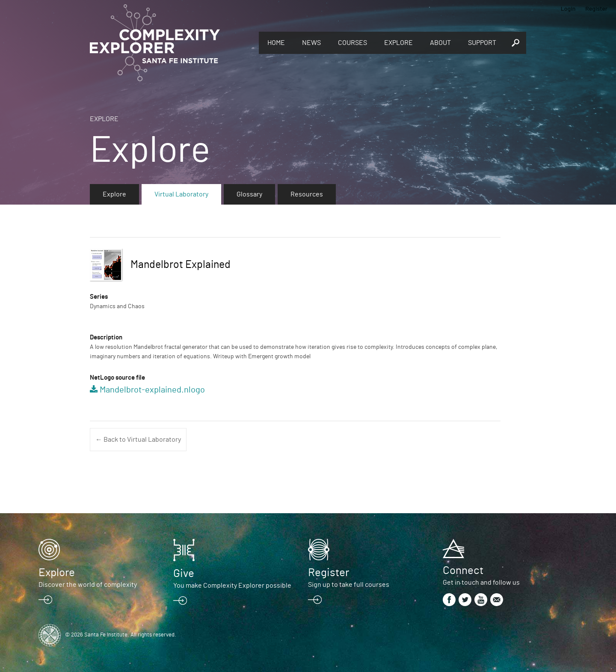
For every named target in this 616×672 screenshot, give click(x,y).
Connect (463, 571)
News (311, 43)
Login (568, 8)
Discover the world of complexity (88, 585)
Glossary (249, 194)
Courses (352, 43)
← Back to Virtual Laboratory (138, 440)
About (440, 43)
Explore (398, 43)
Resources (307, 194)
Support (482, 43)
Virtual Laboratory (181, 194)
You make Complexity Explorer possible (232, 586)
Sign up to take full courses (349, 585)
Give (184, 574)
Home (276, 43)
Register (596, 8)
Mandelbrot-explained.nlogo (152, 390)
